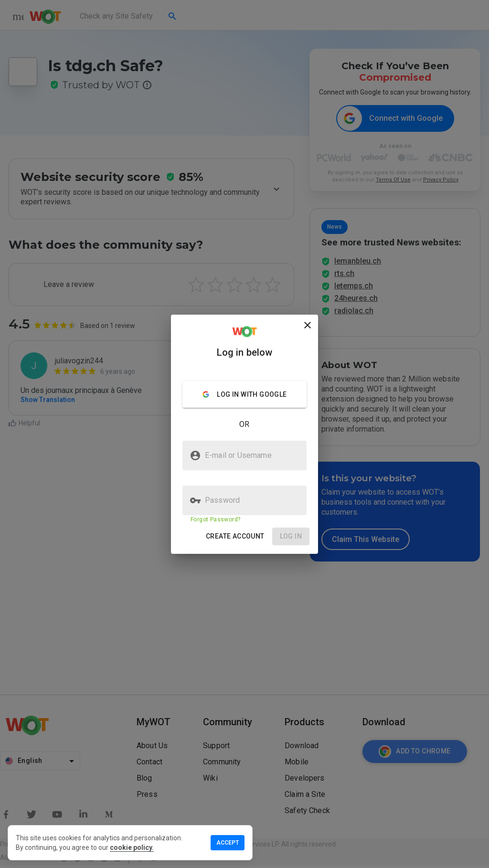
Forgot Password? (215, 519)
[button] (235, 536)
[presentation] (244, 434)
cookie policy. (132, 847)
